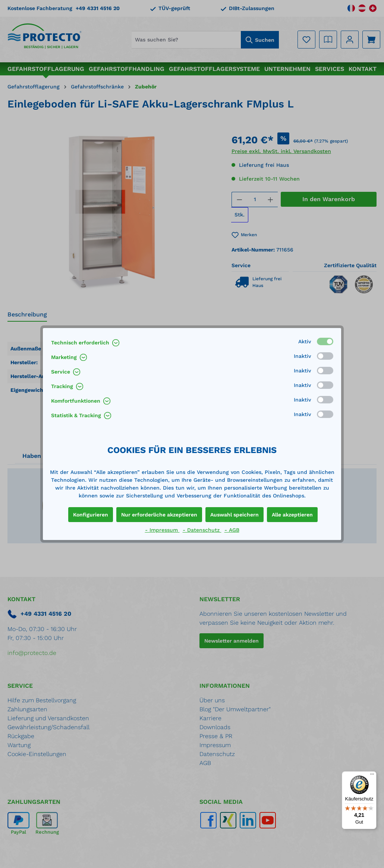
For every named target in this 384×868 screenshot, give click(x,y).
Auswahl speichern (235, 515)
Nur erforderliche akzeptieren (159, 515)
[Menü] (372, 776)
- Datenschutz (202, 530)
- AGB (232, 530)
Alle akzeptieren (292, 515)
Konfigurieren (91, 515)
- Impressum (162, 530)
